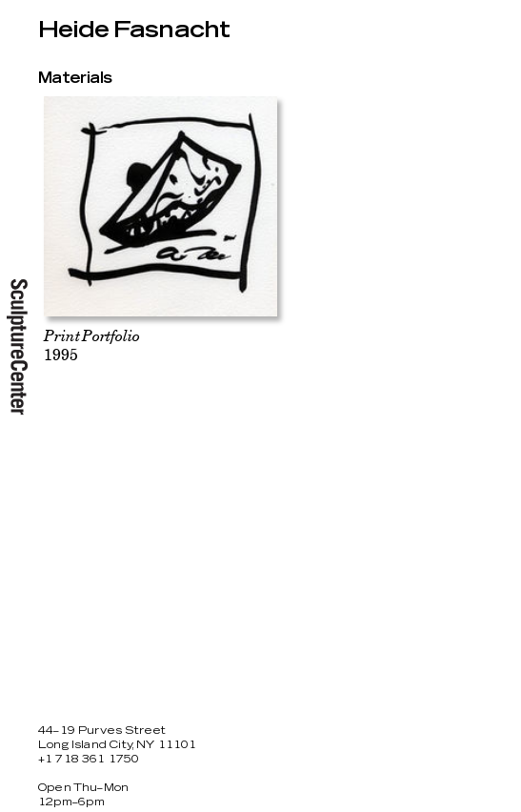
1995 (91, 345)
